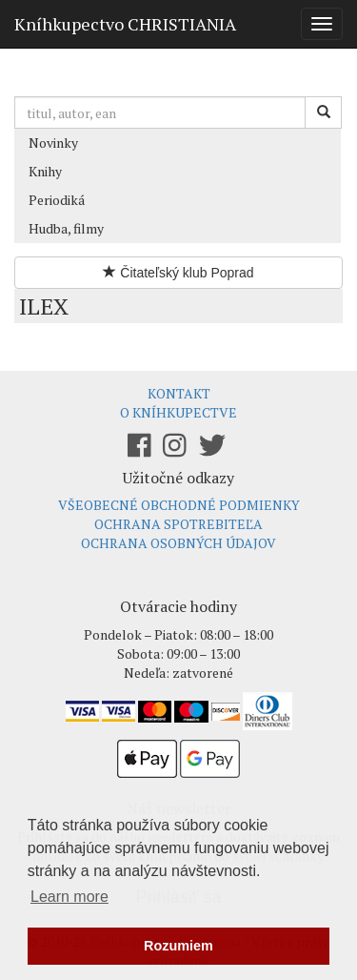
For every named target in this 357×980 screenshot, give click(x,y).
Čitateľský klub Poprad (178, 273)
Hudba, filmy (66, 228)
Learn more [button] (69, 897)
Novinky (53, 143)
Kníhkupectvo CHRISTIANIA (125, 24)
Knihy (45, 171)
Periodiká (57, 200)
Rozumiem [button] (178, 946)
